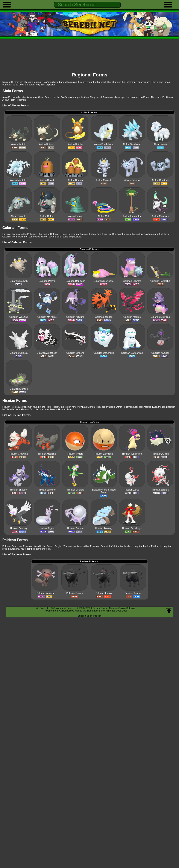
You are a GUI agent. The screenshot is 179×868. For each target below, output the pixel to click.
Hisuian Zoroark (160, 490)
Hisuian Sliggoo (47, 528)
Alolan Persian (132, 180)
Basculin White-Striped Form (104, 491)
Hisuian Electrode (104, 454)
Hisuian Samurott (47, 490)
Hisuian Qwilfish (160, 454)
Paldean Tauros (74, 593)
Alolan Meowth (104, 180)
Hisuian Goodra (75, 528)
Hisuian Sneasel (19, 490)
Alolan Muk (104, 216)
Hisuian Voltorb (75, 454)
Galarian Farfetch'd (160, 281)
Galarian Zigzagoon (47, 353)
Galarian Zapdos (104, 317)
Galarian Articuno (75, 317)
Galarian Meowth (19, 281)
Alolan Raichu (75, 144)
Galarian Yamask (160, 353)
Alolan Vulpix (160, 144)
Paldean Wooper (45, 593)
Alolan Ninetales (19, 180)
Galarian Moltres (132, 317)
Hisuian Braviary (19, 528)
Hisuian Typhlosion (132, 454)
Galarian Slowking (160, 317)
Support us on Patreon (89, 616)
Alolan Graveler (19, 216)
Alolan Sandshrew (104, 144)
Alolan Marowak (160, 216)
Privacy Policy (100, 608)
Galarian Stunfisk (19, 389)
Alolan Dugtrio (75, 180)
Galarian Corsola (19, 353)
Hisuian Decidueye (132, 528)
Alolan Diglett (47, 180)
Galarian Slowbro (132, 281)
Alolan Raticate (47, 144)
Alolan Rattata (19, 144)
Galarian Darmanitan (132, 353)
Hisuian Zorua (132, 490)
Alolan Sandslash (132, 144)
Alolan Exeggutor (132, 216)
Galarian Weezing (19, 317)
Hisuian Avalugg (104, 528)
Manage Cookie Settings (122, 608)
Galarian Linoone (75, 353)
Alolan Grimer (75, 216)
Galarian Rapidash (75, 281)
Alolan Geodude (160, 180)
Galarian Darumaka (104, 353)
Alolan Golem (47, 216)
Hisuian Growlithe (19, 454)
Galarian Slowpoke (104, 281)
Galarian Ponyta (47, 281)
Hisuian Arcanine (47, 454)
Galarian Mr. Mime (47, 317)
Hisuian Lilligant (75, 490)
